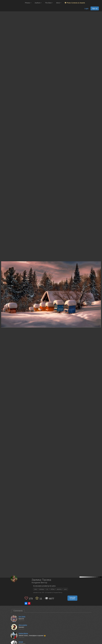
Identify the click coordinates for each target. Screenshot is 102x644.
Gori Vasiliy (22, 617)
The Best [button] (49, 3)
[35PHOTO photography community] (12, 3)
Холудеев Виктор (39, 583)
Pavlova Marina (23, 633)
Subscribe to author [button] (72, 598)
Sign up (95, 8)
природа (42, 589)
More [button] (59, 3)
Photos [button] (28, 3)
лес (47, 589)
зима (35, 589)
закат (65, 589)
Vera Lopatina (23, 625)
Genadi (21, 642)
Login (86, 9)
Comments (18, 611)
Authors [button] (38, 3)
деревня (59, 589)
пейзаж (53, 589)
